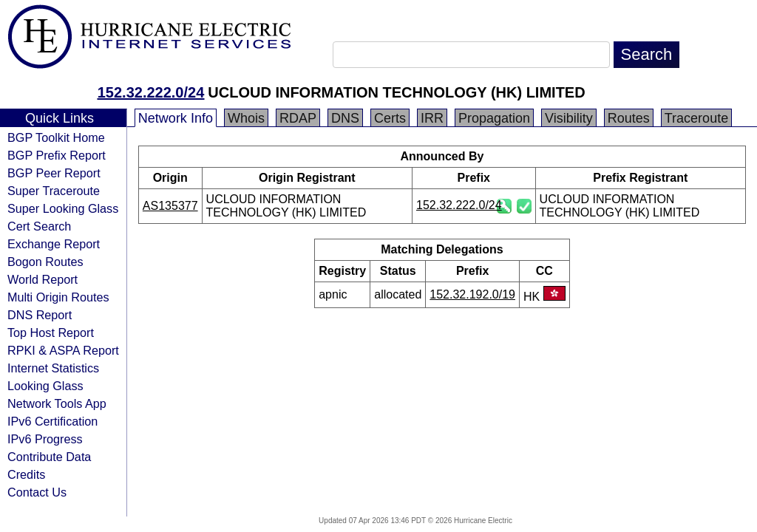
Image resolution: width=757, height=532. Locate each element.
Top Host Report (51, 332)
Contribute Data (49, 457)
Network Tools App (57, 403)
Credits (26, 474)
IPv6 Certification (52, 421)
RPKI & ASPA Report (63, 350)
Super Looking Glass (63, 208)
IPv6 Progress (45, 439)
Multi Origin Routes (58, 297)
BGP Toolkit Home (56, 137)
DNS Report (40, 315)
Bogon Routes (45, 262)
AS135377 (170, 206)
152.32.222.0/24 (151, 92)
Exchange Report (54, 244)
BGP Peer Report (54, 173)
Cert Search (39, 226)
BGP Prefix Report (57, 155)
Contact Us (37, 492)
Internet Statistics (53, 368)
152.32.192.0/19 (472, 294)
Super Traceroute (54, 191)
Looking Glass (45, 386)
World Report (43, 279)
